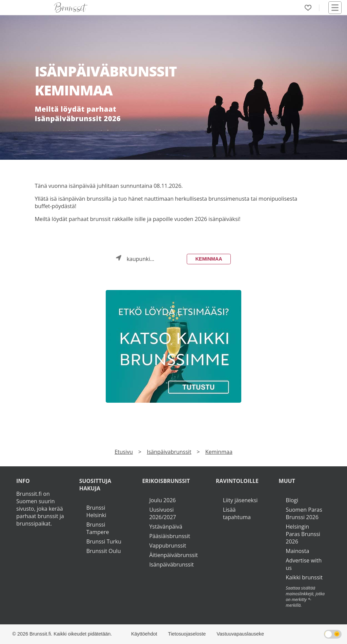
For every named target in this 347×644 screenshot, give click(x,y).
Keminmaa (209, 259)
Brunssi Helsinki (96, 511)
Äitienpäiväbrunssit (173, 555)
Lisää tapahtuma (237, 513)
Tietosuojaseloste (187, 634)
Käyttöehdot (144, 634)
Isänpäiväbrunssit (171, 564)
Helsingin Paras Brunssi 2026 (303, 534)
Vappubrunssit (168, 546)
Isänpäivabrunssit (169, 452)
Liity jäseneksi (240, 500)
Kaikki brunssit (304, 577)
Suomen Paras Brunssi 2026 (304, 513)
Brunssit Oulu (104, 551)
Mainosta (297, 551)
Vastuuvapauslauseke (240, 634)
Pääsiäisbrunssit (170, 536)
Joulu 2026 (162, 500)
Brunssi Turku (104, 541)
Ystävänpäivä (166, 527)
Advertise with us (304, 564)
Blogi (292, 500)
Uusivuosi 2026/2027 (162, 513)
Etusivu (124, 452)
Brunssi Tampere (98, 528)
